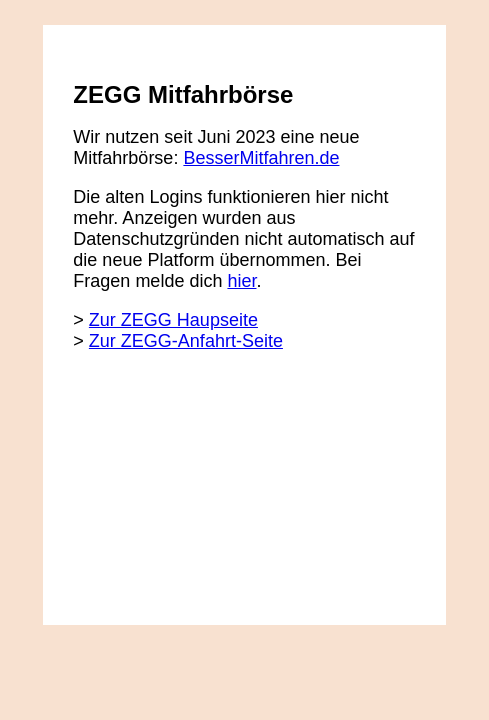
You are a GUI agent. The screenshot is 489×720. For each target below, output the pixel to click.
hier (241, 281)
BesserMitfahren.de (261, 158)
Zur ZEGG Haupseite (173, 320)
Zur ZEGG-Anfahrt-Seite (186, 341)
